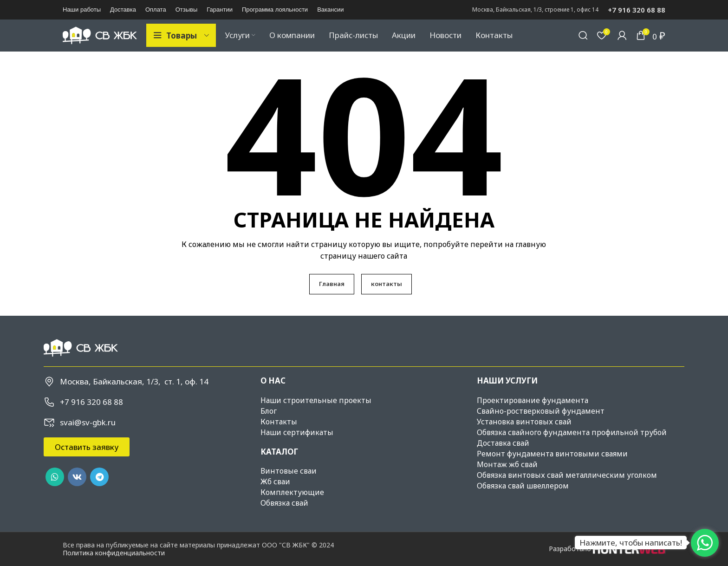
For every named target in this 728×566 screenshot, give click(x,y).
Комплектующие (292, 508)
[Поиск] (583, 44)
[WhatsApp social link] (55, 494)
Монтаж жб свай (507, 481)
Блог (269, 427)
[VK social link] (77, 494)
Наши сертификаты (297, 449)
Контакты (279, 438)
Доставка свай (503, 459)
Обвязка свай (284, 519)
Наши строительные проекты (316, 416)
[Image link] (81, 364)
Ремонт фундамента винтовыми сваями (552, 470)
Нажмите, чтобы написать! (631, 543)
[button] (87, 464)
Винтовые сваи (289, 487)
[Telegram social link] (99, 494)
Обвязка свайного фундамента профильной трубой (572, 449)
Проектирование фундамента (533, 416)
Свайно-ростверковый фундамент (541, 427)
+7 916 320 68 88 (637, 10)
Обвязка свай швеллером (523, 502)
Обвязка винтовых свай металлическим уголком (567, 491)
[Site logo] (100, 43)
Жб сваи (275, 498)
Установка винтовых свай (524, 438)
